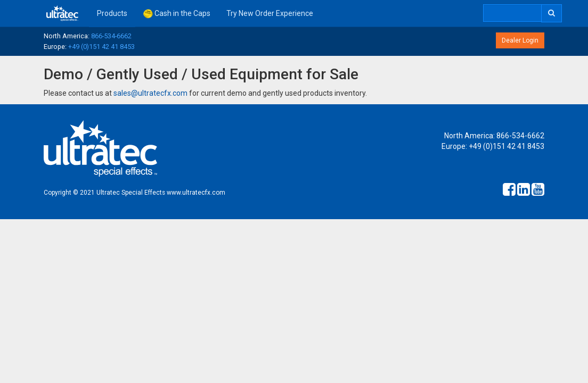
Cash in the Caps (177, 14)
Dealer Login (520, 40)
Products (112, 13)
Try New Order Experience (270, 13)
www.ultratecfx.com (196, 193)
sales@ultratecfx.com (150, 93)
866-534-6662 (111, 36)
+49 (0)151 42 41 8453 (101, 47)
